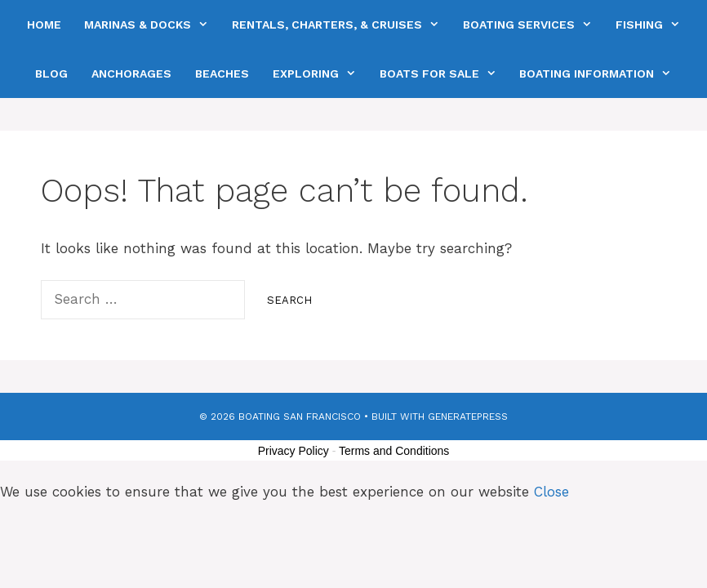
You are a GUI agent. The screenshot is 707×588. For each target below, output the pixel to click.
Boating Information (601, 73)
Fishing (654, 24)
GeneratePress (468, 416)
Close (551, 492)
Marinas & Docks (152, 24)
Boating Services (533, 24)
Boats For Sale (444, 73)
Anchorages (131, 73)
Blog (51, 73)
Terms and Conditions (394, 451)
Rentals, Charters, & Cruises (341, 24)
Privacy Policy (293, 451)
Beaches (222, 73)
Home (44, 24)
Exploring (320, 73)
